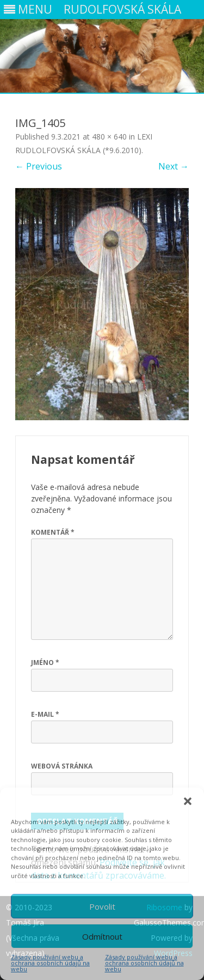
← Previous (39, 166)
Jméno (45, 663)
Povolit (102, 906)
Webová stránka (62, 766)
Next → (174, 166)
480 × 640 (109, 137)
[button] (188, 801)
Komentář (53, 532)
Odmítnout (102, 936)
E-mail (45, 714)
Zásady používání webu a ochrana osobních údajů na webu (50, 963)
